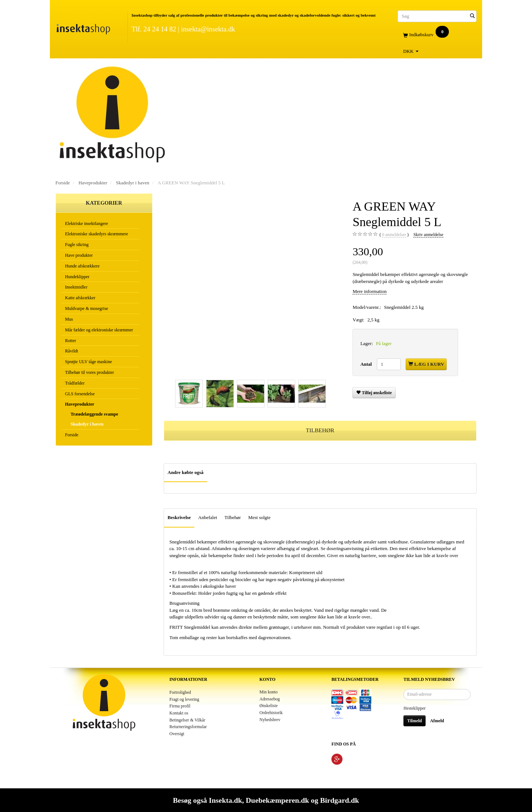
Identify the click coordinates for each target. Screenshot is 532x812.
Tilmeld (415, 721)
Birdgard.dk (339, 800)
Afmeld (437, 721)
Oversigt (177, 734)
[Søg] (472, 16)
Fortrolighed (180, 692)
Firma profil (180, 706)
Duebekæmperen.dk (277, 800)
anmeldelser (394, 235)
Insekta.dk (225, 800)
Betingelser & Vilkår (187, 720)
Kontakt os (179, 713)
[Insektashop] (83, 28)
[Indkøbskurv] (437, 35)
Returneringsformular (188, 727)
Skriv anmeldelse (428, 235)
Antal (366, 364)
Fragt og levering (185, 700)
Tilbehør (233, 517)
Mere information (369, 291)
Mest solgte (259, 517)
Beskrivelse (179, 517)
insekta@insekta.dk (208, 29)
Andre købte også (186, 472)
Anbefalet (207, 517)
